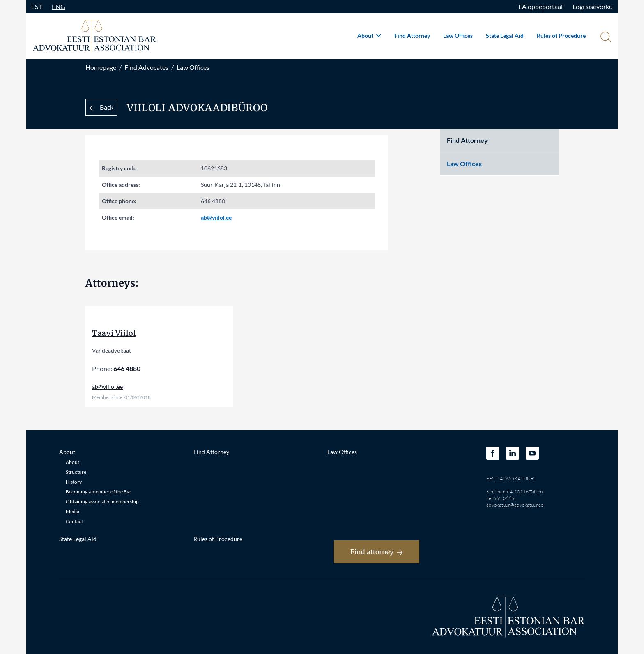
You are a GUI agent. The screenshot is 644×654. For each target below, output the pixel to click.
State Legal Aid (505, 36)
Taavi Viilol (114, 333)
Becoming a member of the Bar (99, 492)
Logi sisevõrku (593, 6)
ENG (59, 6)
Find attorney (377, 552)
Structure (76, 472)
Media (72, 511)
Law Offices (458, 36)
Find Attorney (412, 36)
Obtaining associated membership (102, 501)
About (369, 36)
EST (37, 6)
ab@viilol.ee (216, 217)
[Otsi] (605, 38)
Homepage (101, 67)
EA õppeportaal (540, 6)
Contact (74, 521)
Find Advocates (146, 67)
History (74, 482)
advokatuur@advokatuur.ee (515, 505)
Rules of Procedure (561, 36)
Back (101, 107)
